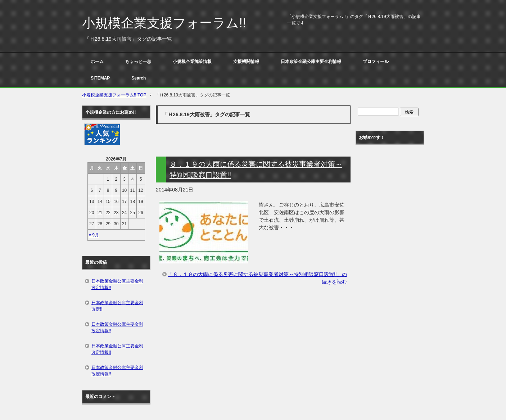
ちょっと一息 (138, 62)
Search (139, 78)
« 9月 (94, 235)
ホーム (97, 62)
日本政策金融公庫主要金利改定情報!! (117, 284)
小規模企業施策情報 (192, 62)
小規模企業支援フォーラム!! (164, 23)
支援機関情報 (246, 62)
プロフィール (376, 62)
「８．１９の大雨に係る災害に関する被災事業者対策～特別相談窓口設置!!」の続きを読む (257, 278)
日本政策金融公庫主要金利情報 (311, 62)
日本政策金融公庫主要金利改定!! (117, 306)
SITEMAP (100, 78)
